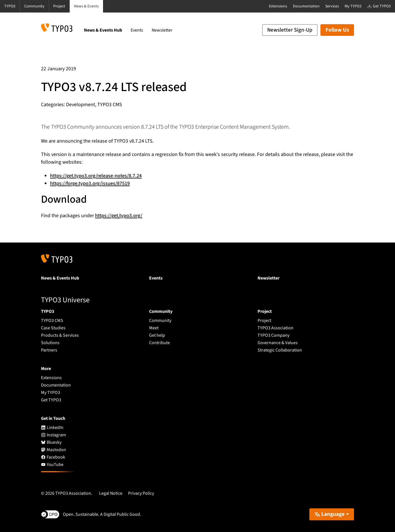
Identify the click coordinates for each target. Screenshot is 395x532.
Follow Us (337, 30)
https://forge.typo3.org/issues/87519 (90, 183)
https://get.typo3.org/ (119, 216)
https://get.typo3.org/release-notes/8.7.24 (96, 176)
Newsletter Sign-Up (290, 30)
